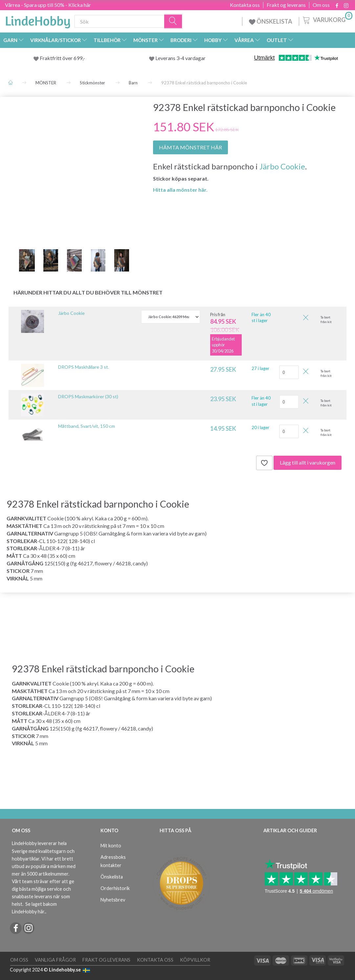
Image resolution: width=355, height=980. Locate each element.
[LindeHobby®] (38, 20)
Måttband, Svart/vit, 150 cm (87, 426)
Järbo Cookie (282, 166)
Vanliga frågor (55, 960)
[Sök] (173, 22)
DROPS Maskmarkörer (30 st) (88, 396)
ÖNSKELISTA (271, 21)
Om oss (321, 5)
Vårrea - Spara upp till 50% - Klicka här (48, 5)
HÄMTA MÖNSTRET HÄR (190, 147)
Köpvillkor (195, 960)
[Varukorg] (327, 19)
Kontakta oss (245, 5)
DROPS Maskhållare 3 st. (84, 367)
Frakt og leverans (286, 5)
